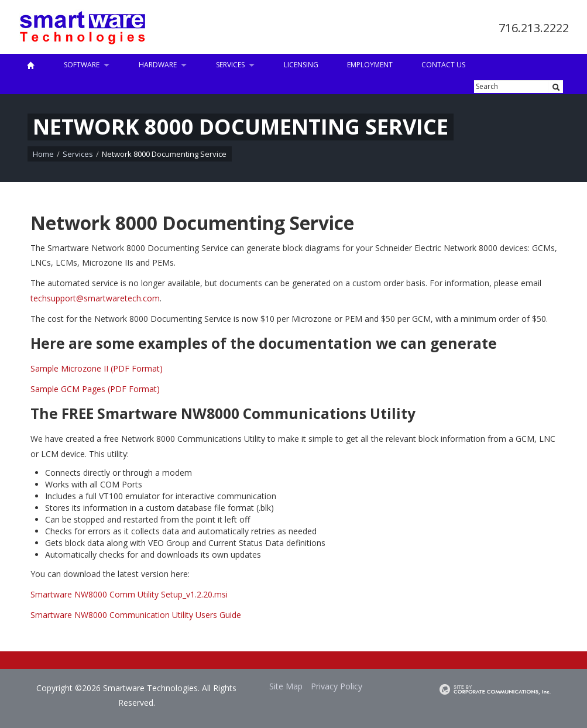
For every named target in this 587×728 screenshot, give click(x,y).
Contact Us (443, 65)
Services (230, 65)
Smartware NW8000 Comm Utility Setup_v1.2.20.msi (129, 594)
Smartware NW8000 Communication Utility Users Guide (136, 615)
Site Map (286, 686)
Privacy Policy (337, 686)
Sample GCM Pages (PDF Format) (95, 389)
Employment (370, 65)
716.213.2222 (534, 28)
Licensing (301, 65)
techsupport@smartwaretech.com (95, 298)
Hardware (158, 65)
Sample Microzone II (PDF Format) (97, 368)
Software (82, 65)
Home (43, 154)
